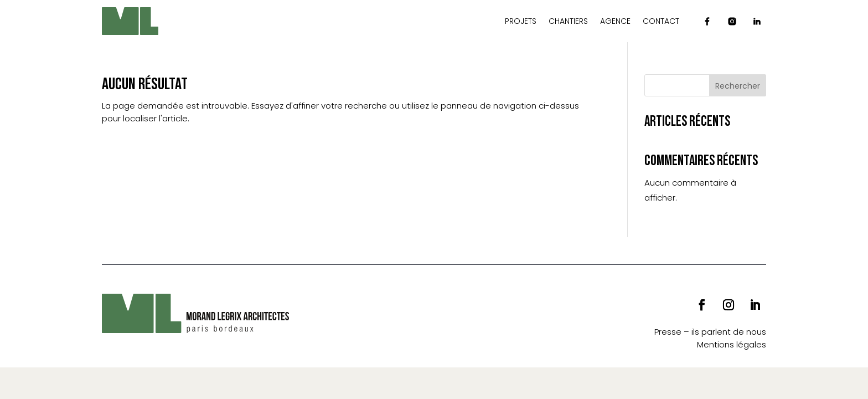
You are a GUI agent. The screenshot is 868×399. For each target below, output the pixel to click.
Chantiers (568, 21)
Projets (521, 21)
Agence (615, 21)
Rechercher (738, 86)
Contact (661, 21)
